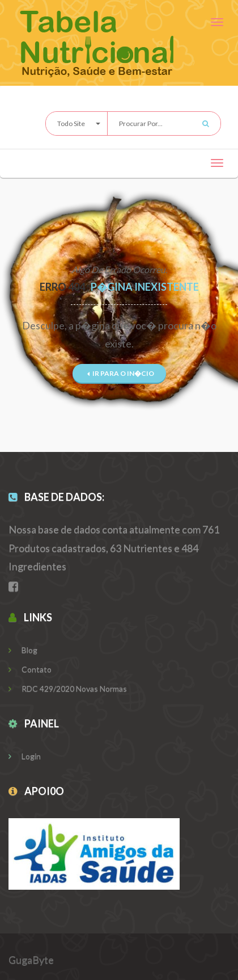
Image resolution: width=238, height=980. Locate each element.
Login (25, 756)
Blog (23, 650)
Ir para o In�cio (121, 373)
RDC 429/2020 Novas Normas (68, 688)
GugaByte (31, 960)
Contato (30, 669)
